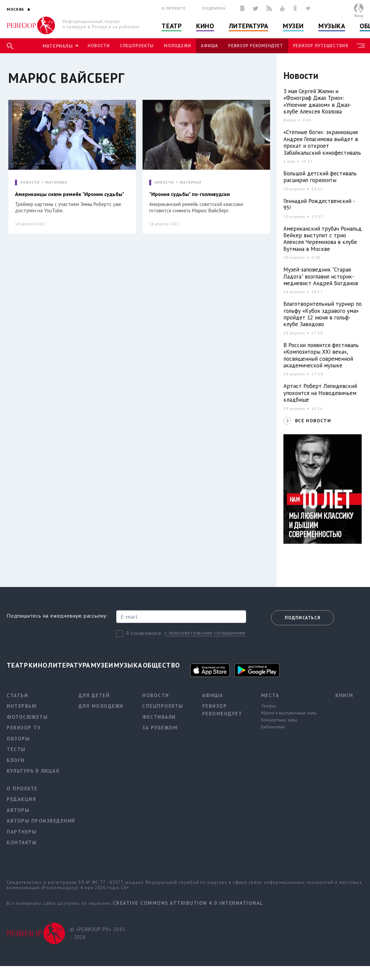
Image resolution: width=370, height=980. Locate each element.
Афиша (209, 46)
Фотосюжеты (27, 717)
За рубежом (160, 728)
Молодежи (177, 46)
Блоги (16, 760)
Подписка (214, 8)
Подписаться (303, 618)
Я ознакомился (144, 633)
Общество (162, 665)
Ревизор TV (24, 728)
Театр (172, 26)
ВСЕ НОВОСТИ (313, 421)
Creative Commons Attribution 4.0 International (188, 903)
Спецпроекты (137, 46)
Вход (359, 15)
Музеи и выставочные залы (289, 713)
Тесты (16, 749)
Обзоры (18, 739)
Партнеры (21, 832)
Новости (99, 46)
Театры (268, 706)
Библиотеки (273, 727)
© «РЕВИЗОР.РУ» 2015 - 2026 (98, 933)
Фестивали (159, 717)
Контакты (22, 842)
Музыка (332, 26)
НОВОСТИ (30, 183)
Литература (249, 26)
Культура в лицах (33, 771)
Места (270, 695)
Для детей (94, 695)
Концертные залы (279, 720)
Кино (205, 26)
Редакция (21, 799)
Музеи (293, 26)
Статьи (17, 695)
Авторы (18, 810)
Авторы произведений (41, 821)
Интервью (22, 706)
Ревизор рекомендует (255, 46)
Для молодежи (101, 706)
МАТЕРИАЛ (56, 183)
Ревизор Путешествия (321, 46)
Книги (344, 695)
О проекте (174, 8)
